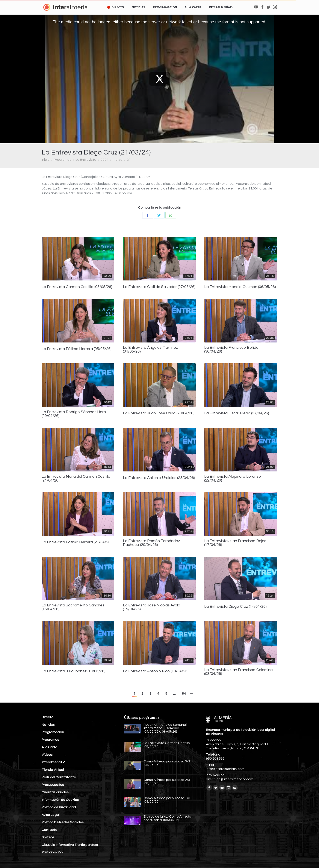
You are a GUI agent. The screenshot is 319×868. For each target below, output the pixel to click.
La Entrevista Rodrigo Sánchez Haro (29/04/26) (74, 414)
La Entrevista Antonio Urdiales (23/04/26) (159, 478)
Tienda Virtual (53, 770)
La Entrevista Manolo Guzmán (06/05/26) (240, 287)
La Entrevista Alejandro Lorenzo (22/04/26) (233, 479)
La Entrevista (86, 160)
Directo (48, 717)
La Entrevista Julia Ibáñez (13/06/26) (73, 671)
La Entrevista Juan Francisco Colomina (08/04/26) (238, 672)
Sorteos (48, 837)
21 (129, 160)
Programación (53, 732)
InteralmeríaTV (53, 762)
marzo (118, 160)
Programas (63, 160)
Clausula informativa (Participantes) (70, 845)
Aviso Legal (51, 815)
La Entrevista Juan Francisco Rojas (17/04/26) (235, 543)
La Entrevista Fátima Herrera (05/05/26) (77, 349)
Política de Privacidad (59, 807)
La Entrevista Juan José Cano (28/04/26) (159, 413)
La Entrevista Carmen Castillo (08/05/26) (77, 287)
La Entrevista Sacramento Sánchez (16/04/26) (73, 607)
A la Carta (49, 747)
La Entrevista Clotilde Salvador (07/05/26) (159, 287)
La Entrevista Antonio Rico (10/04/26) (156, 671)
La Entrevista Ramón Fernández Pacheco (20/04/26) (151, 543)
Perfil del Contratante (59, 777)
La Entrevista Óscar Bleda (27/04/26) (237, 413)
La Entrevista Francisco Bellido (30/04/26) (231, 350)
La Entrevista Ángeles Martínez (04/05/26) (150, 350)
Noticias (48, 725)
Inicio (46, 160)
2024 (104, 160)
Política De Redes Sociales (63, 822)
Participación (52, 852)
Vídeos (47, 755)
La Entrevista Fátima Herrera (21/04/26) (77, 542)
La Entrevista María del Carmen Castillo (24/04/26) (76, 479)
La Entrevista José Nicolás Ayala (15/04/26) (152, 607)
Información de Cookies (60, 800)
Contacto (49, 830)
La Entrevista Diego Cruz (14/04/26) (235, 607)
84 (184, 694)
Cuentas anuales (55, 792)
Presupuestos (53, 785)
